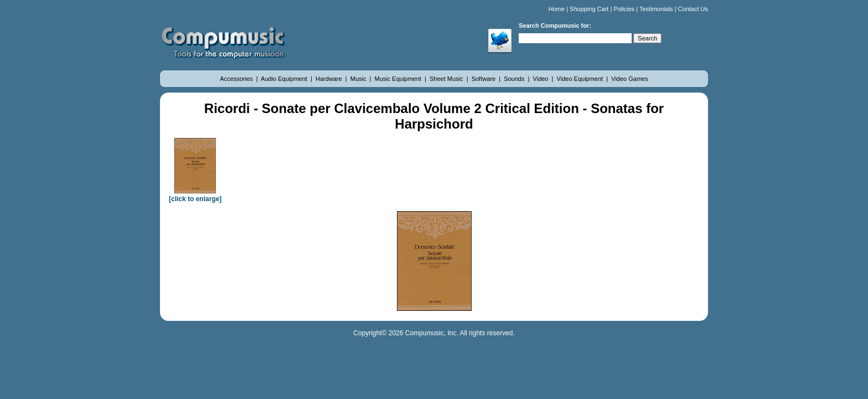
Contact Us (693, 9)
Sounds (515, 79)
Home (557, 9)
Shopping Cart (589, 9)
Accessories (237, 79)
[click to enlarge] (195, 195)
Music (359, 79)
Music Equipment (399, 79)
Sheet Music (447, 79)
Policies (624, 9)
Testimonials (656, 9)
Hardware (330, 79)
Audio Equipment (285, 79)
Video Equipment (581, 79)
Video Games (629, 79)
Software (484, 79)
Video (542, 79)
